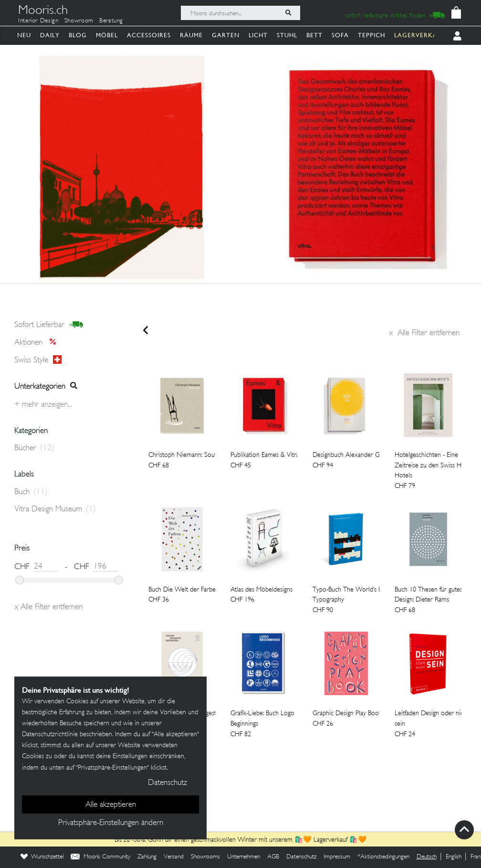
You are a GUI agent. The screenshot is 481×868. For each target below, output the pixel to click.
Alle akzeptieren (111, 805)
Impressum (337, 857)
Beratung (111, 21)
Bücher (34, 448)
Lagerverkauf (330, 840)
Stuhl (287, 35)
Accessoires (149, 35)
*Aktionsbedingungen (383, 857)
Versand (174, 857)
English (454, 857)
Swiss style (38, 360)
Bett (314, 35)
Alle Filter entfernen (424, 333)
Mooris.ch (43, 11)
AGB (273, 857)
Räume (191, 35)
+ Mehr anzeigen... (43, 405)
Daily (50, 35)
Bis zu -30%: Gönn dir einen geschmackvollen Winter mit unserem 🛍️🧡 (214, 840)
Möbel (107, 35)
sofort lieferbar (49, 325)
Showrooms (205, 857)
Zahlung (147, 857)
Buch (31, 492)
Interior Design (38, 21)
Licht (258, 35)
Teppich (371, 35)
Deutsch (427, 857)
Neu (24, 35)
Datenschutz (301, 857)
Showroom (79, 21)
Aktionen (38, 343)
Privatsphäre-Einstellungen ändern (111, 823)
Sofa (340, 35)
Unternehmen (244, 857)
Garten (226, 35)
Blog (78, 35)
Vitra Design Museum (55, 509)
